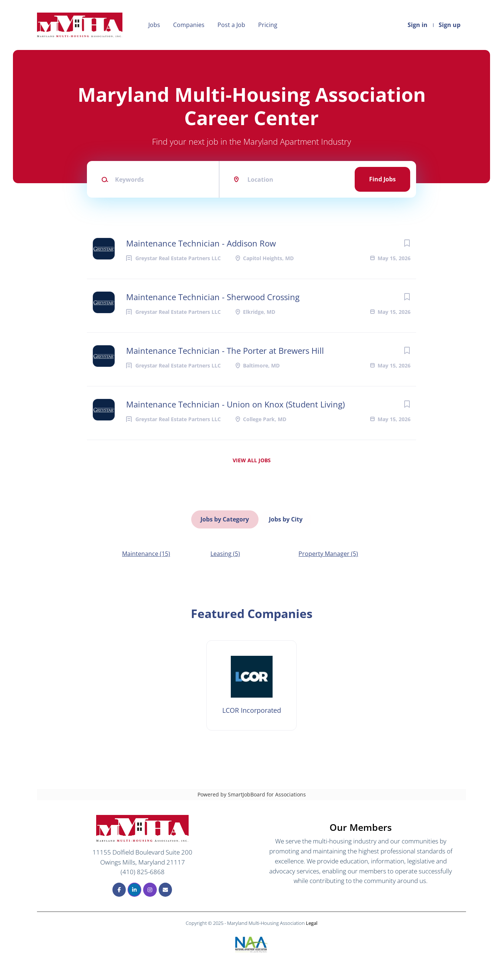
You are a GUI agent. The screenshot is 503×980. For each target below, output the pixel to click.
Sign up (450, 25)
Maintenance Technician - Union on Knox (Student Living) (235, 404)
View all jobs (252, 460)
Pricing (268, 25)
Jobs (154, 25)
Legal (312, 921)
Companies (189, 25)
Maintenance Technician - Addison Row (201, 243)
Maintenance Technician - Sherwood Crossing (213, 297)
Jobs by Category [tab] (225, 518)
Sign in (418, 25)
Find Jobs (382, 179)
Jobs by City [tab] (285, 518)
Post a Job (231, 25)
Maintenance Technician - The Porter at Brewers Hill (225, 350)
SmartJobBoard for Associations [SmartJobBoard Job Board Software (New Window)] (267, 792)
